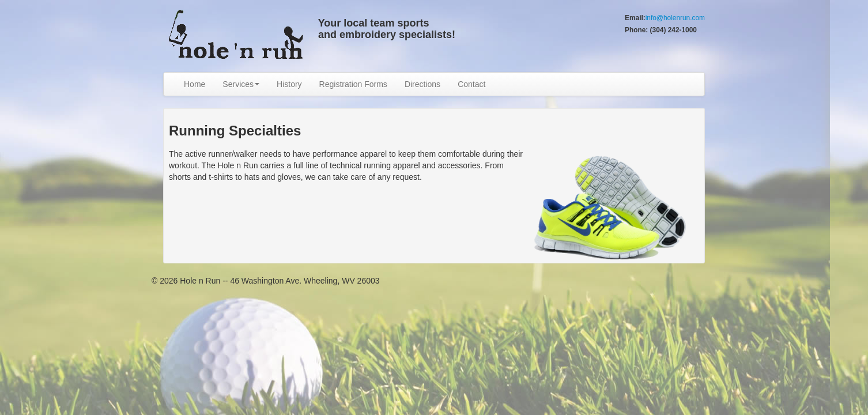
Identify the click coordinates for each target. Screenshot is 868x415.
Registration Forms (353, 84)
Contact (471, 84)
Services (241, 84)
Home (195, 84)
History (289, 84)
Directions (422, 84)
